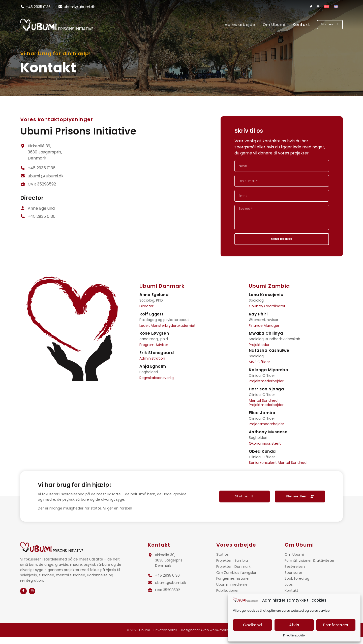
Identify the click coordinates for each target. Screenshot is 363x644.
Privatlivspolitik (294, 635)
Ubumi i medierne (232, 592)
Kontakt (290, 25)
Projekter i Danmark (233, 574)
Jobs (289, 592)
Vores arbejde (229, 25)
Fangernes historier (233, 586)
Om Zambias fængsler (236, 580)
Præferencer (336, 625)
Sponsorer (293, 580)
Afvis (294, 625)
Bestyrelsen (295, 574)
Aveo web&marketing (218, 637)
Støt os (222, 562)
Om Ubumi (263, 25)
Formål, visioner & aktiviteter (310, 568)
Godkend (253, 625)
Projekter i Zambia (232, 568)
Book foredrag (297, 586)
